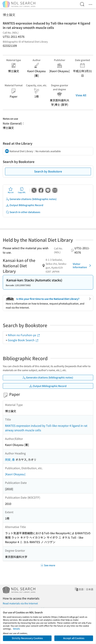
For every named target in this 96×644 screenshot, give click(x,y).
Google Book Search (23, 340)
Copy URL (22, 190)
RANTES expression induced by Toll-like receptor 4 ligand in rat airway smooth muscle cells (46, 428)
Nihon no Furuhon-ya (24, 335)
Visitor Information (82, 266)
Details (16, 629)
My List (11, 190)
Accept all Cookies (74, 638)
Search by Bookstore (48, 171)
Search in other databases (23, 212)
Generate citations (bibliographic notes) (31, 199)
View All (81, 95)
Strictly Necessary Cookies (27, 638)
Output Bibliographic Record (24, 205)
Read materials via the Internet (20, 603)
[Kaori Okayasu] (15, 474)
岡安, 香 (10, 459)
